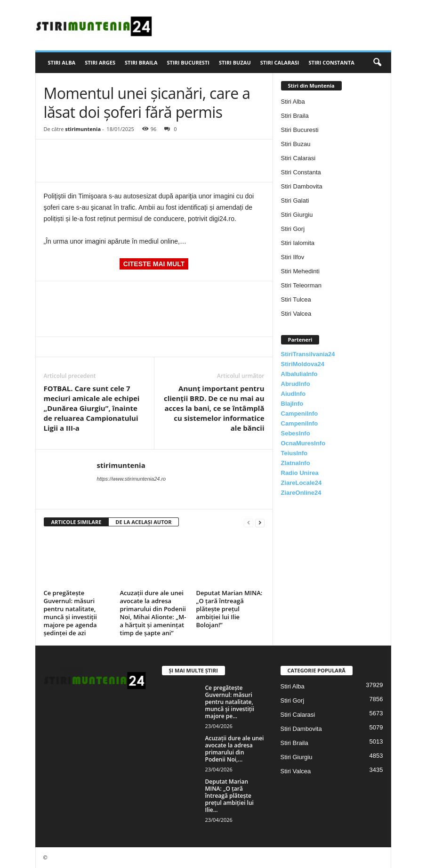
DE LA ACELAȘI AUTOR (143, 522)
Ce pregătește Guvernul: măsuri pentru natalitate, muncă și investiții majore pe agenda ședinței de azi (70, 613)
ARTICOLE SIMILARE (76, 522)
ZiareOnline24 (301, 493)
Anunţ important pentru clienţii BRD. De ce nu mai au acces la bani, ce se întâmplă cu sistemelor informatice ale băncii (214, 408)
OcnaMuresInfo (303, 443)
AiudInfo (293, 394)
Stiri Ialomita (298, 243)
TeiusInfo (294, 453)
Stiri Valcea (296, 314)
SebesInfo (296, 433)
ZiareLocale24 (301, 483)
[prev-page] (249, 522)
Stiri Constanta (332, 62)
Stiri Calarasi (280, 62)
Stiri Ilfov (293, 257)
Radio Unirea (300, 473)
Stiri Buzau (235, 62)
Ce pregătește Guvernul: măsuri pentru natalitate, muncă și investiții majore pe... (230, 702)
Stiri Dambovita (302, 186)
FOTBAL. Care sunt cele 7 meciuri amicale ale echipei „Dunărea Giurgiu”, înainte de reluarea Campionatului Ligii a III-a (92, 408)
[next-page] (260, 522)
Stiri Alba (62, 62)
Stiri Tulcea (296, 299)
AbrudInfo (296, 384)
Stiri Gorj (293, 229)
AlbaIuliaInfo (299, 374)
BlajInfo (292, 404)
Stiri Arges (100, 62)
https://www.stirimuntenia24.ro (132, 479)
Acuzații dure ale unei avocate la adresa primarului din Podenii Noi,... (235, 749)
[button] (377, 63)
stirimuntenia (83, 129)
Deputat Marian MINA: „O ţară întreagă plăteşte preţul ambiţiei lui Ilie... (229, 796)
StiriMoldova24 (303, 364)
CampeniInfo (300, 414)
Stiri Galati (295, 201)
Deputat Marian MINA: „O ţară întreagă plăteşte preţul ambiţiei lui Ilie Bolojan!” (229, 609)
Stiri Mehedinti (300, 271)
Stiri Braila (141, 62)
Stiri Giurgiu (297, 215)
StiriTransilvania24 (308, 354)
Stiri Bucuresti (188, 62)
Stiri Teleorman (301, 285)
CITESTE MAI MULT (154, 264)
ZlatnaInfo (296, 463)
